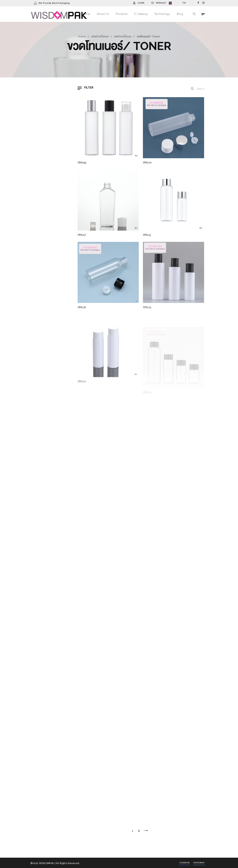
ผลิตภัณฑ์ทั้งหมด (100, 36)
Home (82, 36)
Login (141, 3)
